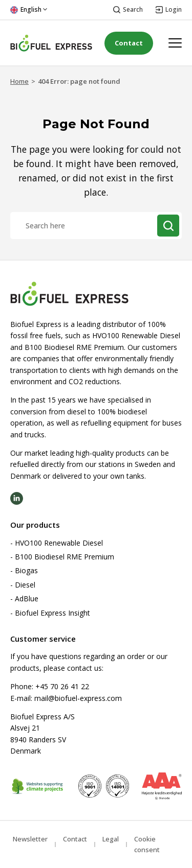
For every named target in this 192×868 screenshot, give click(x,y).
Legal (111, 839)
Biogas (26, 570)
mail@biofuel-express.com (78, 698)
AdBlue (27, 599)
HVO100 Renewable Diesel (59, 543)
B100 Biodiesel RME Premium (65, 557)
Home (19, 81)
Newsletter (30, 839)
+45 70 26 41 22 (62, 686)
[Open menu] (175, 43)
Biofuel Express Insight (52, 613)
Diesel (25, 585)
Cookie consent (147, 844)
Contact (129, 43)
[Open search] (128, 10)
